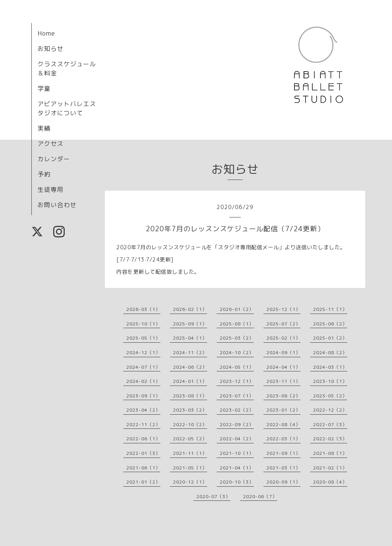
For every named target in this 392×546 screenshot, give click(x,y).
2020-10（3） (237, 482)
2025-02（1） (283, 338)
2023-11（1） (283, 381)
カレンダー (54, 159)
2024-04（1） (283, 367)
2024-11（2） (190, 352)
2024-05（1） (237, 367)
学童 (44, 88)
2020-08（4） (330, 482)
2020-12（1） (190, 482)
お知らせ (51, 49)
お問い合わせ (57, 205)
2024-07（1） (143, 367)
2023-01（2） (283, 410)
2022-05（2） (190, 439)
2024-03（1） (330, 367)
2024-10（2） (237, 352)
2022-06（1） (143, 439)
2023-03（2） (190, 410)
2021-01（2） (143, 482)
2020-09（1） (283, 482)
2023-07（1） (237, 396)
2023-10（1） (330, 381)
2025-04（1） (190, 338)
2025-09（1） (190, 324)
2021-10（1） (237, 453)
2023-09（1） (143, 396)
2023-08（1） (190, 396)
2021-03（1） (283, 468)
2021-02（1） (330, 468)
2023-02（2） (237, 410)
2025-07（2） (283, 324)
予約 (44, 174)
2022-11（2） (143, 424)
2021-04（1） (237, 468)
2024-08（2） (330, 352)
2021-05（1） (190, 468)
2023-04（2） (143, 410)
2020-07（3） (213, 496)
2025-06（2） (330, 324)
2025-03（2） (237, 338)
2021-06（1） (143, 468)
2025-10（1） (143, 324)
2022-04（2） (237, 439)
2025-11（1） (330, 309)
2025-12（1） (283, 309)
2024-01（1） (190, 381)
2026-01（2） (237, 309)
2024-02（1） (143, 381)
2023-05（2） (330, 396)
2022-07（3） (330, 424)
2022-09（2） (237, 424)
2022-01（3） (143, 453)
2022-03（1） (283, 439)
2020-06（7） (260, 496)
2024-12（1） (143, 352)
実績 (44, 128)
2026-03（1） (143, 309)
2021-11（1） (190, 453)
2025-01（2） (330, 338)
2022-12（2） (330, 410)
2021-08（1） (330, 453)
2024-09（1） (283, 352)
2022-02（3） (330, 439)
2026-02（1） (190, 309)
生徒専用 (51, 190)
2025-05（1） (143, 338)
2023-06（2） (283, 396)
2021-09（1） (283, 453)
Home (46, 33)
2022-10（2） (190, 424)
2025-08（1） (237, 324)
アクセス (51, 144)
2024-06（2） (190, 367)
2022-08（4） (283, 424)
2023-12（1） (237, 381)
